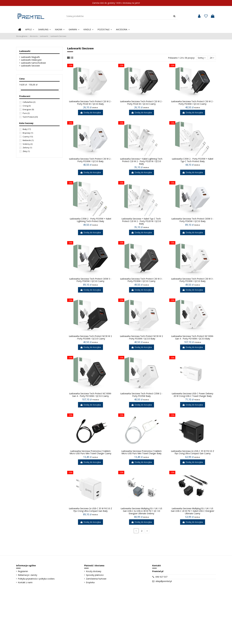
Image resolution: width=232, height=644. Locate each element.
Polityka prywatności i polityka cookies (36, 579)
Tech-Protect (30, 117)
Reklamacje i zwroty (28, 575)
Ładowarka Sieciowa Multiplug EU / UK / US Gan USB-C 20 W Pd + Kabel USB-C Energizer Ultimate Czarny (193, 511)
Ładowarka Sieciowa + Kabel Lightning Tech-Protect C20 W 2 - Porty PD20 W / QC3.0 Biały (142, 161)
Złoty (26, 151)
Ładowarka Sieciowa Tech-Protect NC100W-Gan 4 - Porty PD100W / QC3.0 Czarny (90, 395)
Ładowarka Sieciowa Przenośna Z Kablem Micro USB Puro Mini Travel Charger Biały (142, 452)
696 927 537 (161, 577)
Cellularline (29, 102)
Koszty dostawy (94, 571)
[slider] (20, 90)
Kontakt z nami (25, 582)
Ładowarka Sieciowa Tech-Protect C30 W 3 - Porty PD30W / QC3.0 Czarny (141, 280)
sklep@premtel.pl (164, 581)
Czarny (28, 137)
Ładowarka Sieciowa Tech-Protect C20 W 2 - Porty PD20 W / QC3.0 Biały (90, 103)
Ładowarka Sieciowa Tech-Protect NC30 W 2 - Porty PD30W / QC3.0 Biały (141, 337)
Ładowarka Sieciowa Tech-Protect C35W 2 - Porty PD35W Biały (141, 395)
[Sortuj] (202, 58)
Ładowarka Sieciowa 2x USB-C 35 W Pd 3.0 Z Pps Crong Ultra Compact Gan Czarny (193, 452)
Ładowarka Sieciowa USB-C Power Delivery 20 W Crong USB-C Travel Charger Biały (192, 395)
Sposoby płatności (95, 575)
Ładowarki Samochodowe (33, 63)
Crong (27, 106)
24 (212, 58)
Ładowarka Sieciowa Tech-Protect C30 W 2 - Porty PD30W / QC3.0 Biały (90, 160)
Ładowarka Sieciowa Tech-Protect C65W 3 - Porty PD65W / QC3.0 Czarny (90, 280)
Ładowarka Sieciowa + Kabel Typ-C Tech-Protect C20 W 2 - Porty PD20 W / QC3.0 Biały (141, 221)
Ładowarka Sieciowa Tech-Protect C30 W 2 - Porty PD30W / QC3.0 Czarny (192, 103)
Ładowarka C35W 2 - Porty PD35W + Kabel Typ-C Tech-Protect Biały (193, 160)
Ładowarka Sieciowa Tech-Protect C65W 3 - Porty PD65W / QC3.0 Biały (192, 220)
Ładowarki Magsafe (30, 57)
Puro (26, 113)
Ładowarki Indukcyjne (31, 60)
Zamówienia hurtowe (96, 579)
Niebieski (28, 140)
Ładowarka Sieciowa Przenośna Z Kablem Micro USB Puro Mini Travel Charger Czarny (90, 452)
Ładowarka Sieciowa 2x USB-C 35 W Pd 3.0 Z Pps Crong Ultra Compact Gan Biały (90, 510)
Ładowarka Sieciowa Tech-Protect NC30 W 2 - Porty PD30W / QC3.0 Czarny (90, 337)
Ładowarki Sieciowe (30, 66)
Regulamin (23, 571)
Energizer (28, 109)
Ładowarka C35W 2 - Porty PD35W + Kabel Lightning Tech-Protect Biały (90, 220)
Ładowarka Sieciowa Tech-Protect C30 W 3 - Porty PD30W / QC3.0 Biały (192, 280)
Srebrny (28, 144)
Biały (27, 129)
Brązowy (28, 133)
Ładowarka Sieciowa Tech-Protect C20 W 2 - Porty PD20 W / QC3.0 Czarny (141, 103)
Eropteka (90, 582)
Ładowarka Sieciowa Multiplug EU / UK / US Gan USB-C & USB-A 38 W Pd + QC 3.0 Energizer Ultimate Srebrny (141, 511)
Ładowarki (25, 51)
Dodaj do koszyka (90, 112)
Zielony (27, 148)
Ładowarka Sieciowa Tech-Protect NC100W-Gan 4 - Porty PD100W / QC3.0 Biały (193, 337)
